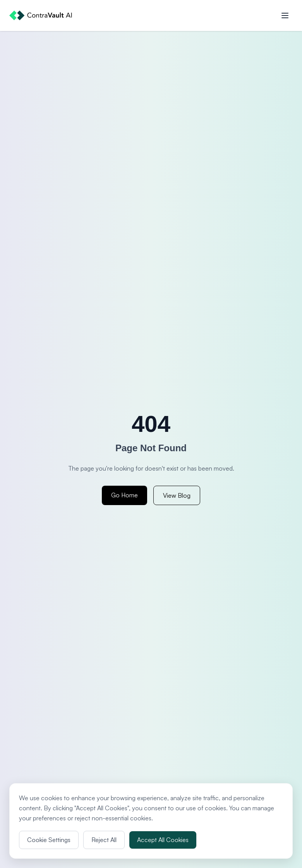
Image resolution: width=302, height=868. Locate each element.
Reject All (104, 840)
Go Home (124, 495)
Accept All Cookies (163, 840)
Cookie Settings (49, 840)
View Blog (177, 495)
